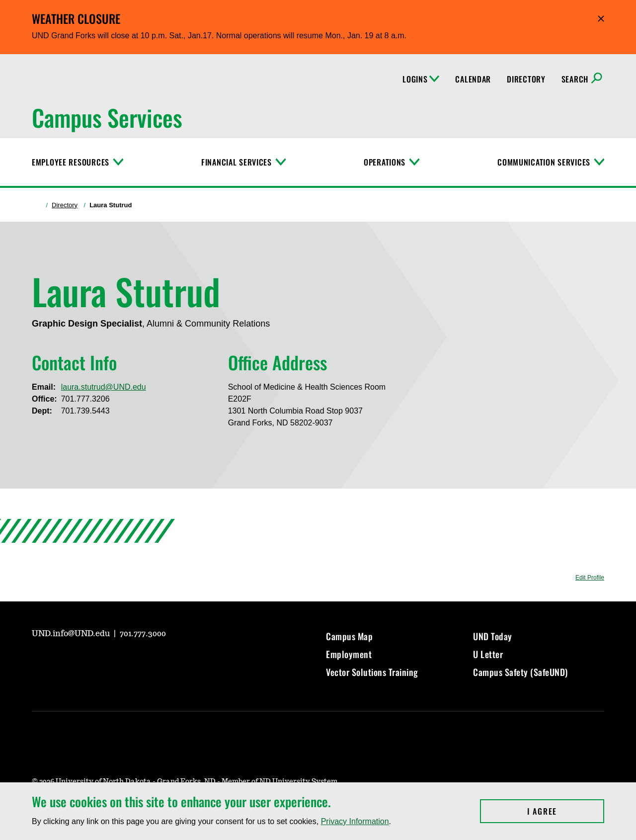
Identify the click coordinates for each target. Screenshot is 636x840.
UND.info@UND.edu (72, 634)
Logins (421, 79)
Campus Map (349, 636)
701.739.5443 (85, 411)
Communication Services (544, 162)
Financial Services (237, 162)
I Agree (566, 811)
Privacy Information (355, 821)
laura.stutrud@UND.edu (104, 387)
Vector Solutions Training (372, 672)
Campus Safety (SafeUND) (520, 672)
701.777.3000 (143, 634)
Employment (349, 654)
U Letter (488, 654)
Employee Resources (71, 162)
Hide (601, 19)
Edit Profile (590, 578)
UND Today (493, 636)
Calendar (473, 79)
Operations (385, 162)
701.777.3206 (85, 399)
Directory (526, 79)
